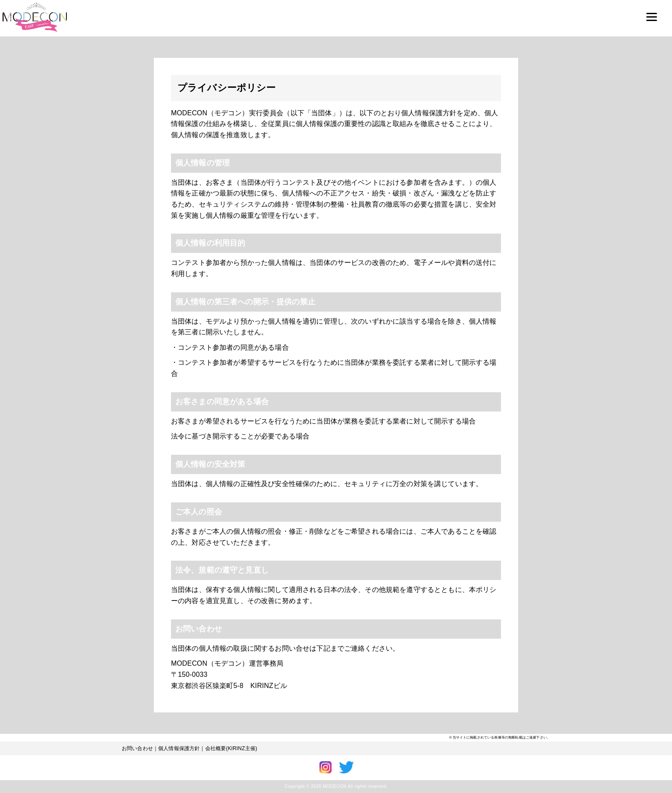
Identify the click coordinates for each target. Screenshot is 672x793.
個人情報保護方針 (179, 748)
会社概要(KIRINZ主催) (231, 748)
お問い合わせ (137, 748)
